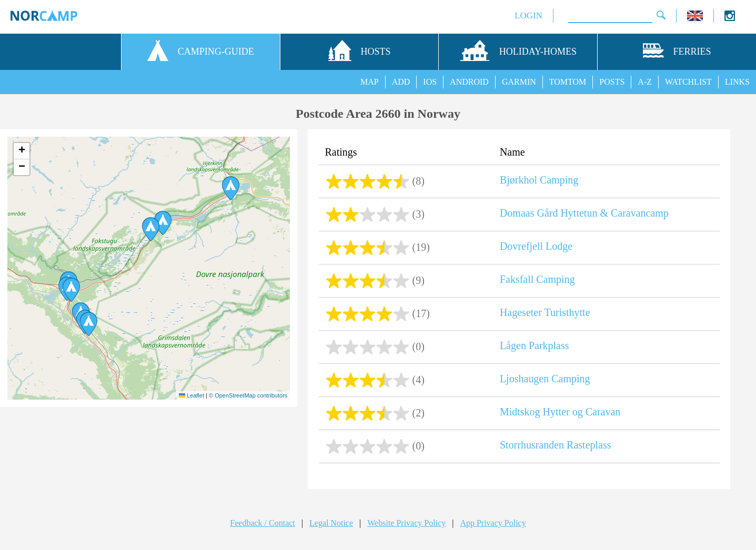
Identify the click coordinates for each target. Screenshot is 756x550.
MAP (370, 82)
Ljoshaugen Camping (545, 379)
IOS (430, 82)
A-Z (645, 82)
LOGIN (528, 16)
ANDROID (469, 82)
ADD (401, 82)
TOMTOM (568, 82)
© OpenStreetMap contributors (248, 395)
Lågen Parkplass (535, 345)
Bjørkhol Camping (539, 180)
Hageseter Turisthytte (545, 312)
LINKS (737, 82)
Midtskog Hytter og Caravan (560, 412)
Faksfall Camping (537, 279)
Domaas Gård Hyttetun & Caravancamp (584, 213)
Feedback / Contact (263, 523)
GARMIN (519, 82)
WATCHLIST (688, 82)
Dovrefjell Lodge (536, 246)
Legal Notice (331, 523)
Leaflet (191, 395)
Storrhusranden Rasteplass (556, 445)
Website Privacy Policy (406, 523)
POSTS (612, 82)
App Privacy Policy (493, 523)
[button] (89, 324)
